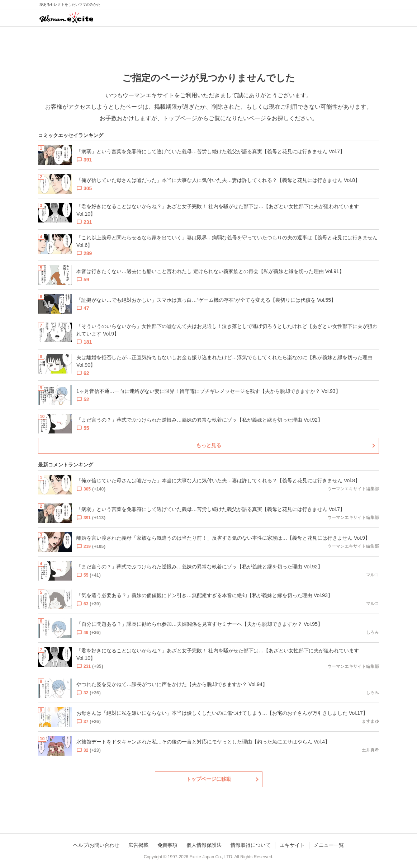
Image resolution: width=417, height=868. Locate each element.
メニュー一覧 (329, 845)
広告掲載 (138, 845)
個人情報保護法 (204, 845)
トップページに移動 (209, 779)
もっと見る (209, 445)
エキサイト (292, 845)
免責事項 (167, 845)
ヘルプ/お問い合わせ (96, 845)
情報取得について (251, 845)
